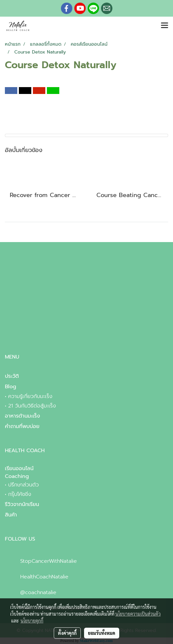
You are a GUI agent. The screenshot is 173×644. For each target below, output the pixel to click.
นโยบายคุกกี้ (32, 621)
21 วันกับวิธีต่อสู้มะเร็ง (32, 406)
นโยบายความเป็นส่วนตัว (138, 614)
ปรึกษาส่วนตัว (23, 485)
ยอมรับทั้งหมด (102, 633)
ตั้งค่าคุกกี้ (67, 633)
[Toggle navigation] (165, 26)
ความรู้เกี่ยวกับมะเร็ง (30, 396)
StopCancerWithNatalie (49, 561)
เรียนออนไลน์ (19, 468)
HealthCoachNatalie (44, 577)
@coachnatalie (38, 592)
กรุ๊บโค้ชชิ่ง (20, 494)
